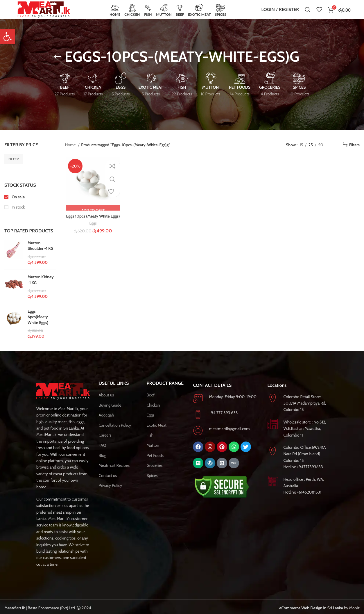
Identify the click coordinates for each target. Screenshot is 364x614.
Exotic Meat (156, 432)
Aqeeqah (106, 422)
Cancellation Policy (115, 432)
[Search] (308, 13)
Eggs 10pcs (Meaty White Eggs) (92, 224)
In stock (18, 214)
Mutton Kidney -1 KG (41, 287)
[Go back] (58, 64)
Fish (150, 442)
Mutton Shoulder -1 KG (41, 253)
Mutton (153, 452)
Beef (150, 402)
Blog (103, 462)
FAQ (103, 452)
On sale (18, 204)
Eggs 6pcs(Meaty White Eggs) (38, 324)
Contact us (108, 483)
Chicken (153, 412)
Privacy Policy (111, 492)
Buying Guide (110, 412)
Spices (152, 483)
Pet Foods (155, 462)
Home (71, 152)
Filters (354, 152)
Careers (105, 442)
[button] (8, 37)
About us (106, 402)
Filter (14, 166)
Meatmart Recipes (114, 472)
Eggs (92, 231)
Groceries (154, 472)
